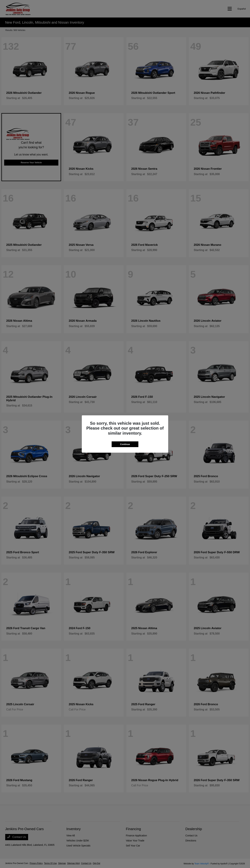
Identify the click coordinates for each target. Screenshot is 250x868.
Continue (125, 444)
